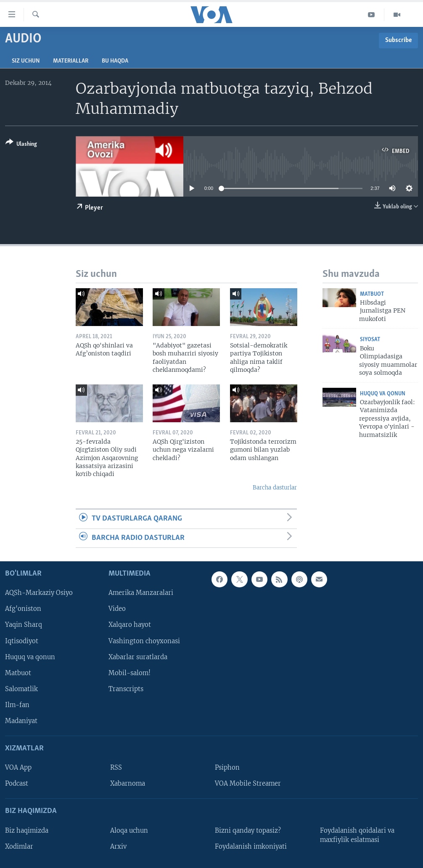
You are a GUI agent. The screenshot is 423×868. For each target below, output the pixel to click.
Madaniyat (21, 721)
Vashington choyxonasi (144, 641)
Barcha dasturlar (275, 488)
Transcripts (126, 689)
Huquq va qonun (383, 394)
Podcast (17, 784)
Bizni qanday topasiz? (248, 831)
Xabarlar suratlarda (138, 657)
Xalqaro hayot (130, 625)
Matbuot (372, 294)
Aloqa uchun (129, 831)
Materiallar (71, 61)
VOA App (18, 768)
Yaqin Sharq (24, 625)
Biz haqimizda (27, 831)
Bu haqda (115, 61)
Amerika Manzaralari (141, 593)
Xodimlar (19, 847)
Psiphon (227, 768)
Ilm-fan (17, 705)
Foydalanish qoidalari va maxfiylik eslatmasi (357, 835)
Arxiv (118, 847)
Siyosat (370, 340)
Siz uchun (26, 61)
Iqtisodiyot (22, 641)
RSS (116, 768)
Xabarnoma (128, 784)
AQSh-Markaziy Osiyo (39, 593)
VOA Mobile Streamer (248, 784)
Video (117, 609)
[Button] (21, 145)
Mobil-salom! (130, 673)
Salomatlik (21, 689)
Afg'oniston (23, 609)
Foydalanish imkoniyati (251, 847)
